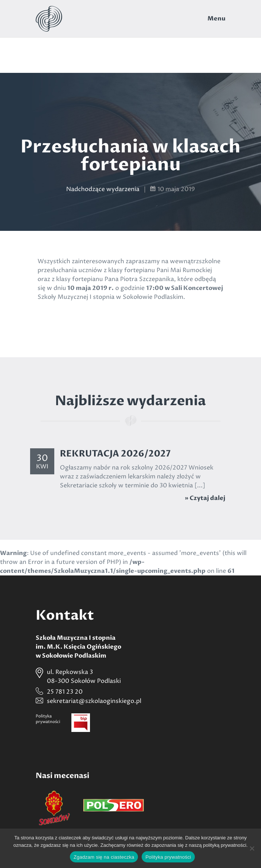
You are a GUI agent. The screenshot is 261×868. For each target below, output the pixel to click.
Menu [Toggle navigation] (216, 19)
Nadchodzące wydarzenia (103, 189)
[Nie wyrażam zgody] (252, 848)
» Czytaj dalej (205, 498)
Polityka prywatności (168, 857)
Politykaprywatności (48, 719)
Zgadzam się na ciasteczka (104, 857)
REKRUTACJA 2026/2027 (115, 454)
